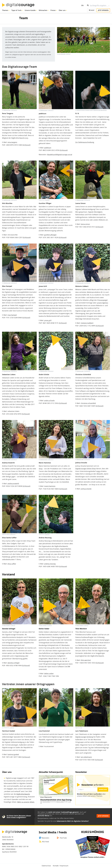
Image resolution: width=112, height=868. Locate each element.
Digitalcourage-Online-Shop (86, 469)
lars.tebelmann (86, 757)
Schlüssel (26, 145)
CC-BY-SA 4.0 (14, 110)
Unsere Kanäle (30, 10)
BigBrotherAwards (23, 794)
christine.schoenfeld (88, 403)
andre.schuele (49, 401)
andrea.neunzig (50, 564)
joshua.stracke (86, 489)
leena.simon (85, 224)
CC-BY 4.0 (68, 54)
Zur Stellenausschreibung (85, 142)
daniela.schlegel (13, 663)
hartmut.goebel (13, 754)
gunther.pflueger (50, 235)
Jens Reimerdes (62, 54)
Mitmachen (43, 10)
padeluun (48, 148)
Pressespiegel (102, 300)
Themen (5, 10)
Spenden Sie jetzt (44, 821)
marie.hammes (50, 486)
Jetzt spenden (103, 10)
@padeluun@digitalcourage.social (60, 155)
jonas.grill (48, 320)
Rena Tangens (7, 625)
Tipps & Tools (16, 10)
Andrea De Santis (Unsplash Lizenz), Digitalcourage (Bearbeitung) (92, 110)
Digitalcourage (7, 110)
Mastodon (45, 838)
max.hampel (12, 315)
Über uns (62, 10)
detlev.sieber (49, 673)
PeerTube (63, 838)
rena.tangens (12, 142)
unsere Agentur (102, 303)
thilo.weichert (86, 660)
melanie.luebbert (87, 323)
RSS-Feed (45, 842)
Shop (92, 10)
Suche (109, 5)
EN (82, 5)
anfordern (93, 785)
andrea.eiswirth (13, 484)
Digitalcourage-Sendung (84, 737)
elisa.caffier (12, 564)
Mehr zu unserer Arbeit (26, 802)
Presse (53, 10)
